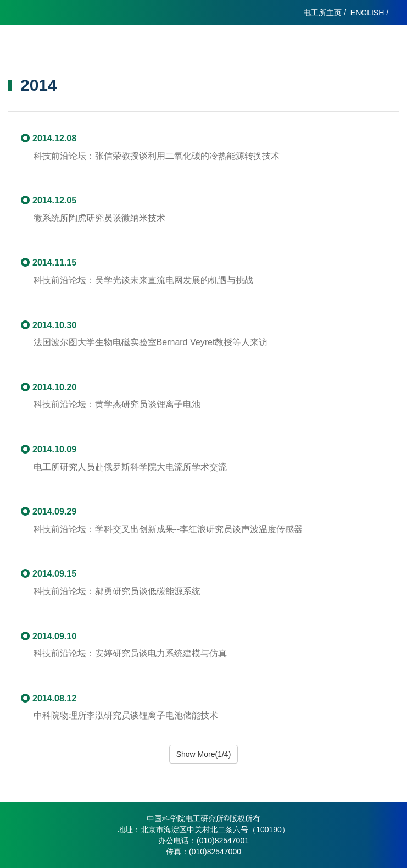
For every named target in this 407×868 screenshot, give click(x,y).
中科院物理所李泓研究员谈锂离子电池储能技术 (126, 715)
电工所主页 (322, 13)
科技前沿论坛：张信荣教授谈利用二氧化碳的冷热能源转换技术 (157, 156)
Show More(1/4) (204, 754)
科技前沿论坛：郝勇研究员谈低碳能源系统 (117, 591)
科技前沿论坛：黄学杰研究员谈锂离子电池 (117, 404)
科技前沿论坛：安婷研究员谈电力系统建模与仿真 (130, 653)
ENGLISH (367, 13)
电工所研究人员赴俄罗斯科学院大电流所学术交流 (130, 467)
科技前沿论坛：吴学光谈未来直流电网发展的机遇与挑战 (143, 280)
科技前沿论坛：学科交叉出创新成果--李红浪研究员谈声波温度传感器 (168, 529)
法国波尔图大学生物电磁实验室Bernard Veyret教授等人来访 (151, 342)
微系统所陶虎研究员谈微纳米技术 (99, 218)
